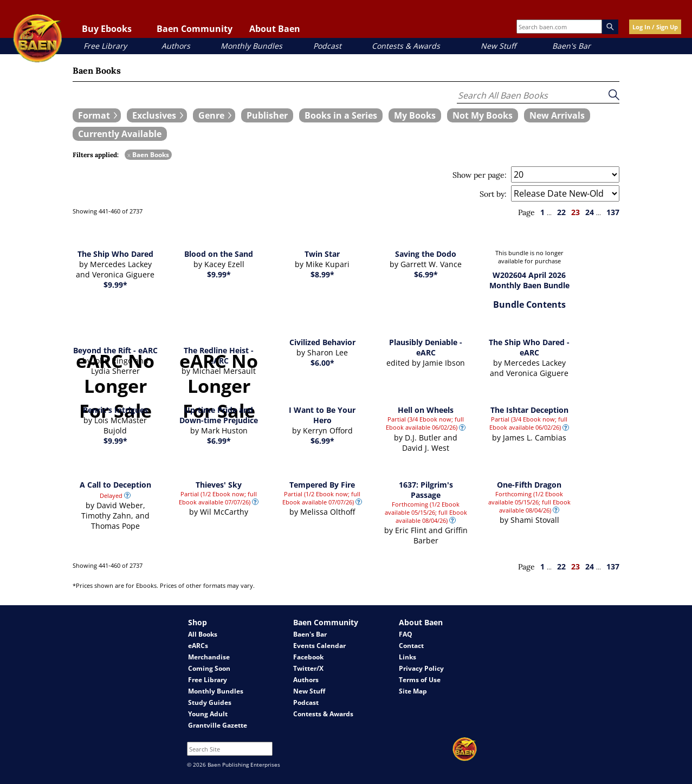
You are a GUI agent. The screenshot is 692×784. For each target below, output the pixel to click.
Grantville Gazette (218, 725)
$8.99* (322, 274)
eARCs (198, 646)
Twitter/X (308, 668)
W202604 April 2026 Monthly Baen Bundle (529, 280)
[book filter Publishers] (267, 115)
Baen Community (195, 29)
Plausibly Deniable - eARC (426, 347)
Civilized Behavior (322, 342)
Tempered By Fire (322, 485)
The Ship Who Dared (115, 254)
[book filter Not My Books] (483, 115)
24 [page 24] (590, 212)
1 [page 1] (542, 212)
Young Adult (208, 714)
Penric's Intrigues (115, 410)
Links (408, 657)
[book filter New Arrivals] (557, 115)
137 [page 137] (613, 212)
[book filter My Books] (415, 115)
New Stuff (498, 46)
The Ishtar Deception (529, 410)
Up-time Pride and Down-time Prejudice (219, 415)
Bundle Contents (529, 304)
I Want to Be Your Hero (322, 415)
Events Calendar (319, 646)
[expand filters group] (97, 115)
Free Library (105, 46)
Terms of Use (420, 680)
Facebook (308, 657)
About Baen (275, 29)
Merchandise (209, 657)
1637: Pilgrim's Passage (426, 490)
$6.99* (426, 274)
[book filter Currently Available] (120, 134)
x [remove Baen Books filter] (129, 155)
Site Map (413, 691)
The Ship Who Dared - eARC (529, 347)
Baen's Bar (571, 46)
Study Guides (210, 702)
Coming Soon (209, 668)
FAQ (406, 634)
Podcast (327, 46)
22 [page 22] (561, 212)
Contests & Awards (406, 46)
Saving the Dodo (426, 254)
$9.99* (115, 285)
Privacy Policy (421, 668)
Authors (176, 46)
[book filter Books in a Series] (341, 115)
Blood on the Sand (219, 254)
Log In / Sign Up (655, 27)
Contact (411, 646)
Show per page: (480, 175)
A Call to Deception (115, 485)
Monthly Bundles (251, 46)
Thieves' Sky (219, 485)
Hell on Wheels (426, 410)
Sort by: (493, 194)
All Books (203, 634)
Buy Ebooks (107, 29)
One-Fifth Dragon (529, 485)
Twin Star (322, 254)
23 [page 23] (575, 212)
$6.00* (322, 363)
